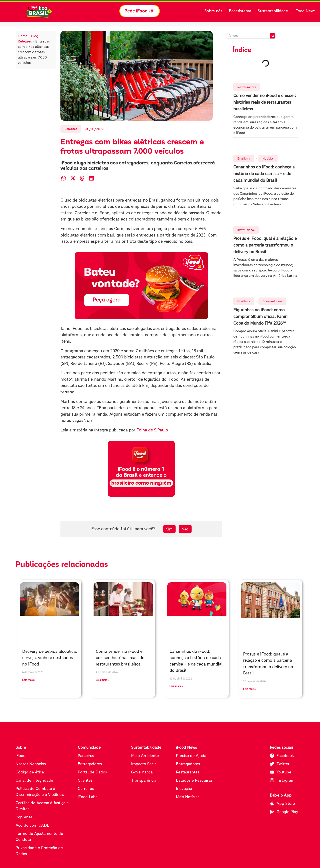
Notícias (268, 158)
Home (23, 36)
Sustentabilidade (273, 11)
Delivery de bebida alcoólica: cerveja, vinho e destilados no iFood (50, 658)
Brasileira (244, 158)
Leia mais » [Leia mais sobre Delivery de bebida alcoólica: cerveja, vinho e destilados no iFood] (29, 680)
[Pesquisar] (273, 36)
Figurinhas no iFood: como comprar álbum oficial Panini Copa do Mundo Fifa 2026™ (261, 317)
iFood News (305, 11)
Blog (35, 36)
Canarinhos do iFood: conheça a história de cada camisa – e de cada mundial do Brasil (264, 174)
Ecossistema (240, 11)
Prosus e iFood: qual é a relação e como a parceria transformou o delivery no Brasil (265, 245)
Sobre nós (213, 11)
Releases (25, 41)
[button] (63, 178)
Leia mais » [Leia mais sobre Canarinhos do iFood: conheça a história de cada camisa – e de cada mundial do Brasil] (176, 686)
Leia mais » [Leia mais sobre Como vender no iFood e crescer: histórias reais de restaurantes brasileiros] (103, 680)
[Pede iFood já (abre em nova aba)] (141, 286)
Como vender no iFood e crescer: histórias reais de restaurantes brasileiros (265, 102)
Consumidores (272, 301)
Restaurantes (247, 87)
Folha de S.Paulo (152, 430)
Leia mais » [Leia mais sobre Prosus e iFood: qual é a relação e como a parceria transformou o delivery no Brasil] (250, 689)
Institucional (246, 230)
